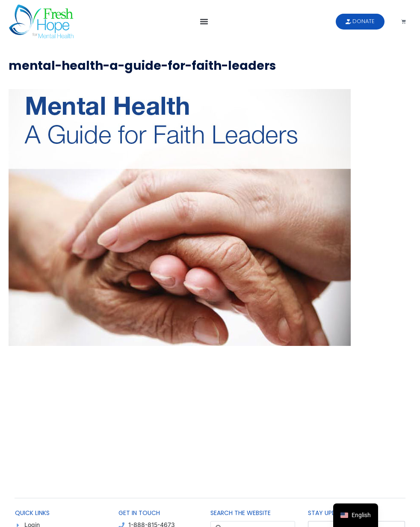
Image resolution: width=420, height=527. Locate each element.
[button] (204, 21)
